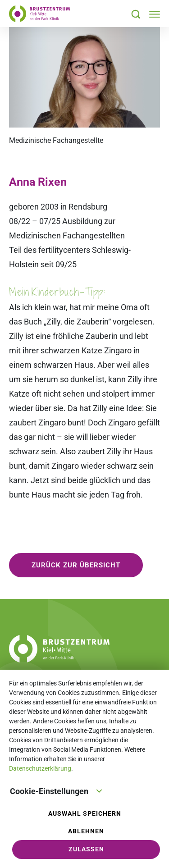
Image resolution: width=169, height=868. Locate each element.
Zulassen (86, 849)
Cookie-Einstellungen (56, 790)
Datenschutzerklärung (40, 768)
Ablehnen (86, 831)
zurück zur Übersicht (76, 565)
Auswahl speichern (85, 814)
